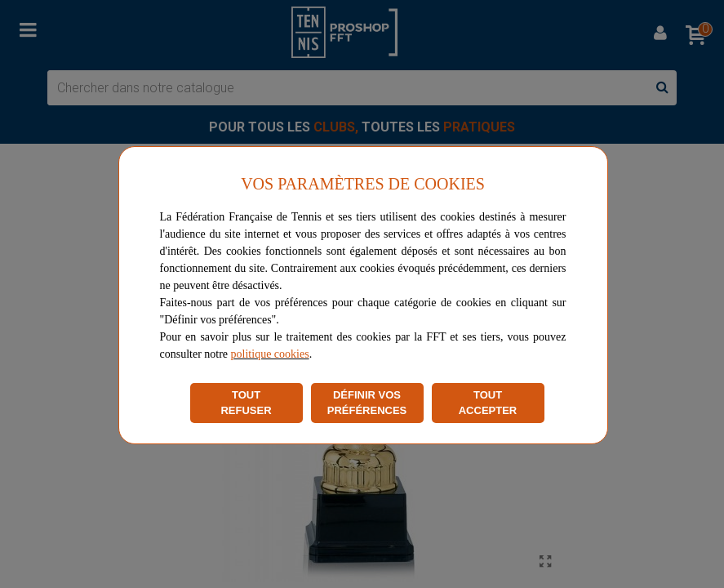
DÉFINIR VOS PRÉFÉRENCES (367, 403)
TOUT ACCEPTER (488, 403)
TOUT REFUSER (246, 403)
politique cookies (270, 354)
